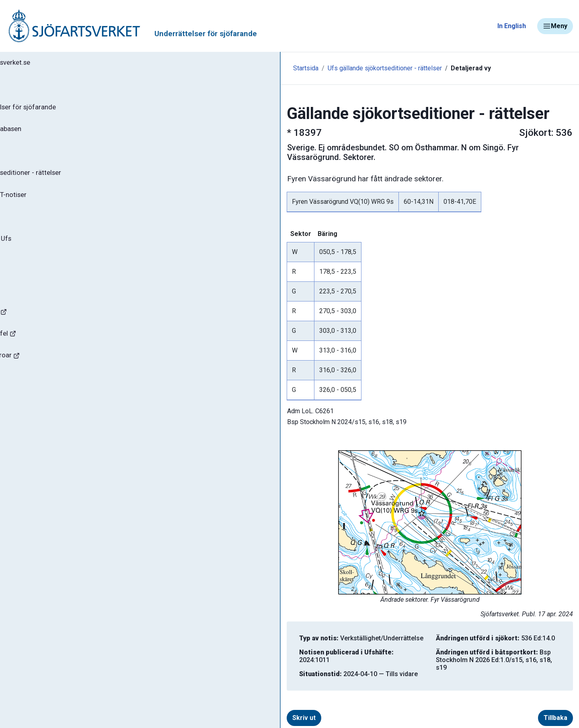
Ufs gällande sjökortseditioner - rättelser (255, 68)
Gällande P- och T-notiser (54, 205)
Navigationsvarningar (44, 329)
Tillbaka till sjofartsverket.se (57, 64)
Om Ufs (27, 276)
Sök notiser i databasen (52, 134)
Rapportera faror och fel (48, 352)
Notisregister (36, 229)
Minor (20, 423)
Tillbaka (543, 700)
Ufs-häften (32, 158)
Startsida (176, 68)
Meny (555, 26)
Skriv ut (187, 700)
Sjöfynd (23, 400)
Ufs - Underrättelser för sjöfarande (69, 110)
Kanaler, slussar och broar (51, 376)
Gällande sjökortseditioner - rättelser (73, 181)
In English (512, 26)
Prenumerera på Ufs (46, 252)
